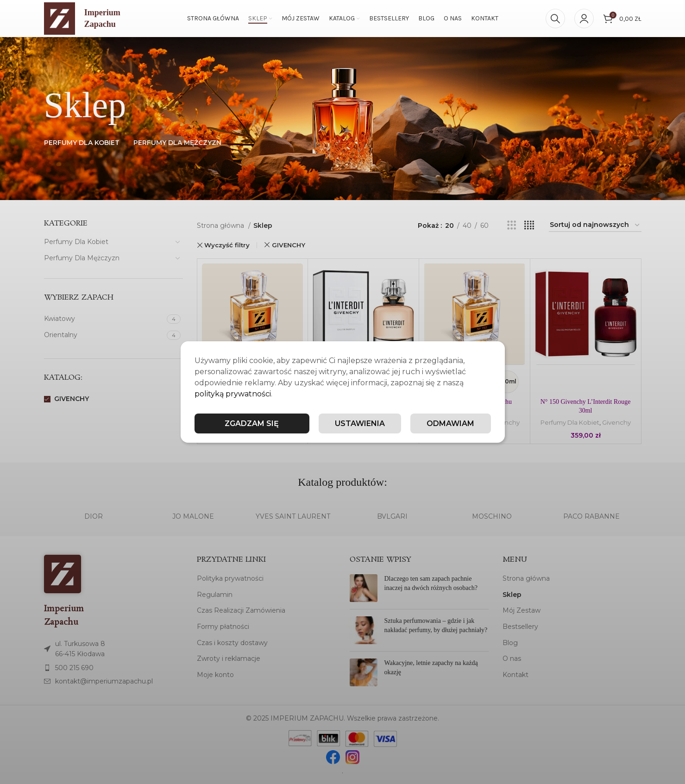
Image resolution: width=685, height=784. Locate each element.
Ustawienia (360, 423)
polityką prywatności (233, 394)
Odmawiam (450, 423)
